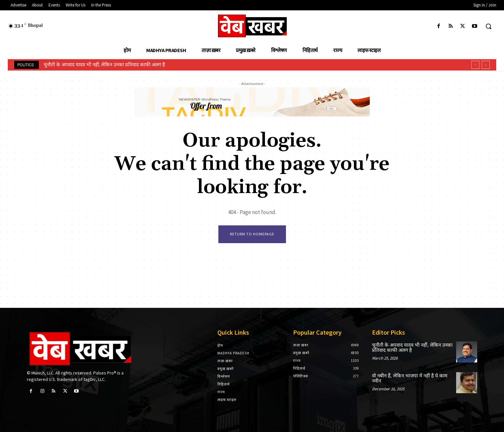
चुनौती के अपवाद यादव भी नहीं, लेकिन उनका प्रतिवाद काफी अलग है (104, 65)
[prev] (475, 65)
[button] (488, 26)
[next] (486, 65)
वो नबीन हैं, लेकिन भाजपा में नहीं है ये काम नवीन (410, 379)
